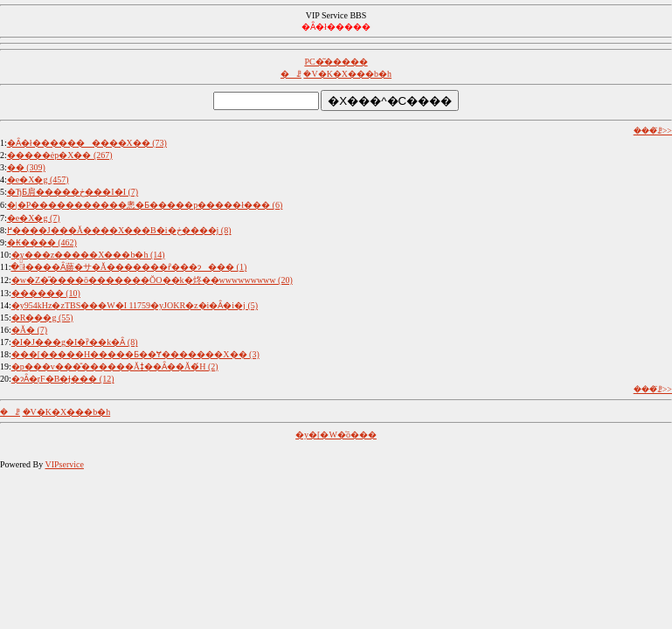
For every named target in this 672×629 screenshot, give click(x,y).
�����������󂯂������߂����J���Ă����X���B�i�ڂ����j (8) (119, 230)
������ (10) (46, 293)
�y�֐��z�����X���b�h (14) (88, 255)
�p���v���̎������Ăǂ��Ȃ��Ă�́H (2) (115, 366)
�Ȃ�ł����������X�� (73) (87, 143)
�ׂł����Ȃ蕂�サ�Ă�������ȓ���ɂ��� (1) (128, 267)
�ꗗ (291, 74)
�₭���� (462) (42, 242)
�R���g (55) (42, 318)
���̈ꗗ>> (653, 131)
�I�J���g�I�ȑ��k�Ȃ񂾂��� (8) (75, 342)
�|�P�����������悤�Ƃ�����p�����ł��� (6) (145, 205)
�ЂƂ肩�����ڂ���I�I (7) (73, 192)
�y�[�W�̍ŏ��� (336, 435)
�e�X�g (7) (34, 218)
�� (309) (26, 167)
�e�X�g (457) (38, 180)
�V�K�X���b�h (347, 74)
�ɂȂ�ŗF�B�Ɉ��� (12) (63, 379)
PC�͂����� (336, 62)
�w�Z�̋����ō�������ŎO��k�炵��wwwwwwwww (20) (152, 280)
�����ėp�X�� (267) (60, 155)
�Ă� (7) (29, 330)
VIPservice (64, 464)
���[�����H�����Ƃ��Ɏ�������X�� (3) (135, 354)
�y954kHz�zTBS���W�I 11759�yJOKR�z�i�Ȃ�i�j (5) (135, 305)
